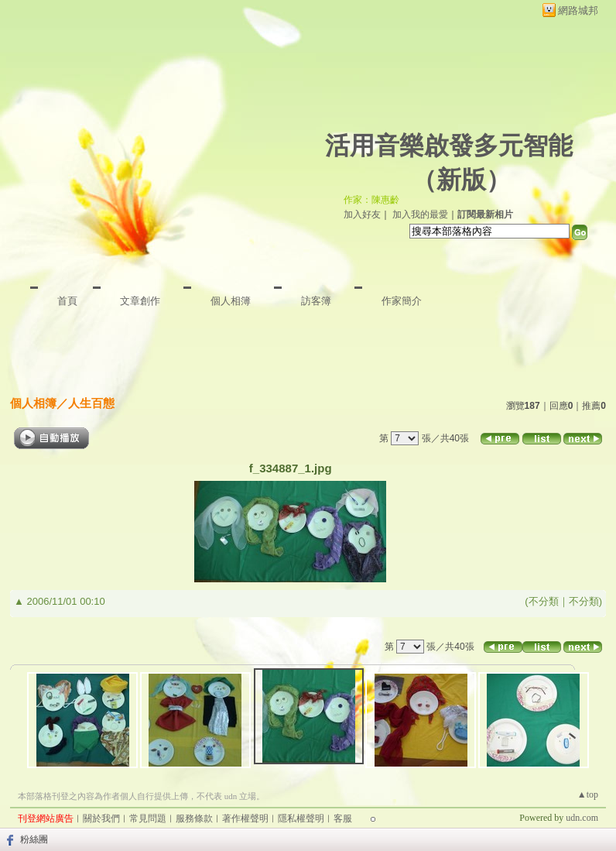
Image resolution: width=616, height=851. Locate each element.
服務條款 (194, 818)
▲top (588, 794)
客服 (343, 818)
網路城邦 (578, 10)
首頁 (67, 301)
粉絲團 (34, 839)
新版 (461, 180)
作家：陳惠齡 (371, 200)
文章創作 (140, 301)
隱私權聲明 (301, 818)
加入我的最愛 (420, 214)
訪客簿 (316, 301)
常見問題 (148, 818)
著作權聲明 (245, 818)
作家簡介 (402, 301)
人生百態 (91, 403)
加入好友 (362, 214)
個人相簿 (231, 301)
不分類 (544, 601)
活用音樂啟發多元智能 (449, 146)
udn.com (582, 818)
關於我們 (101, 818)
